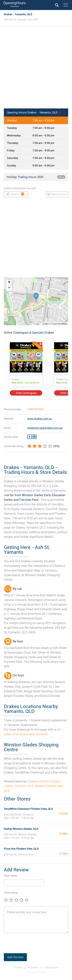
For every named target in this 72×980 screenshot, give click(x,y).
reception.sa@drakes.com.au (45, 428)
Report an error (57, 194)
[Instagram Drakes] (34, 437)
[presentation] (33, 946)
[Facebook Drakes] (29, 437)
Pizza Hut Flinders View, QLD (21, 849)
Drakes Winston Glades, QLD (21, 829)
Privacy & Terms (36, 972)
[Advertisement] (36, 68)
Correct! (15, 194)
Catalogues (51, 967)
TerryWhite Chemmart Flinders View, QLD (28, 809)
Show (61, 177)
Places (18, 967)
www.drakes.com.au (40, 419)
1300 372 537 (36, 409)
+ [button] (9, 282)
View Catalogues (26, 393)
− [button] (9, 288)
